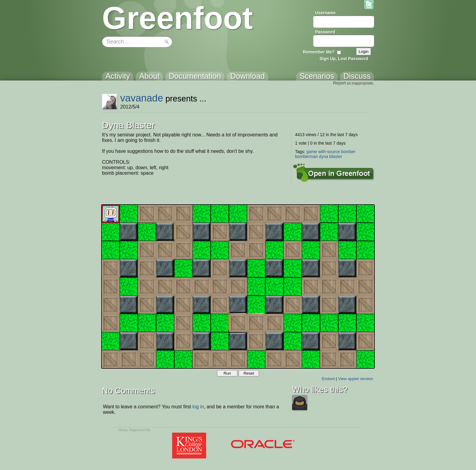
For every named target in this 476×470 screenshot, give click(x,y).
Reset (249, 373)
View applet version (355, 379)
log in (198, 407)
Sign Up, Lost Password (344, 59)
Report (339, 83)
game (312, 152)
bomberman (306, 156)
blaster (336, 156)
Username (325, 13)
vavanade (142, 98)
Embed (328, 379)
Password (325, 32)
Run (227, 373)
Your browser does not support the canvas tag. (238, 286)
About (122, 430)
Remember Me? (319, 52)
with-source (329, 152)
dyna (324, 156)
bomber (348, 152)
